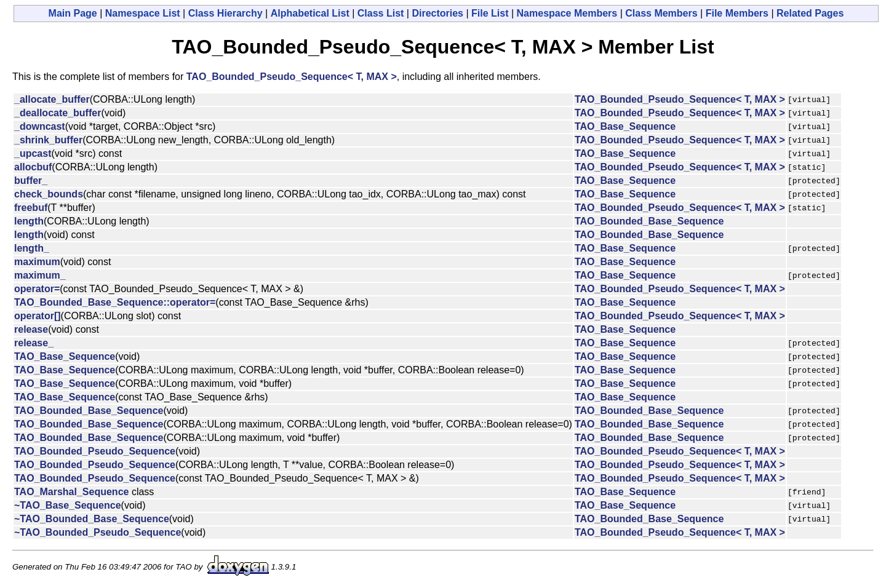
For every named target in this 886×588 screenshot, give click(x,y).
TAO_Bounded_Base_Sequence (649, 221)
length (29, 221)
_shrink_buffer (48, 140)
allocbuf (33, 167)
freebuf (31, 208)
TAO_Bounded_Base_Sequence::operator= (115, 302)
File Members (737, 13)
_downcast (40, 126)
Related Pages (810, 13)
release (31, 329)
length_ (32, 248)
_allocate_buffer (52, 99)
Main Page (73, 13)
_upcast (33, 153)
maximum (37, 262)
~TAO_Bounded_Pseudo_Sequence (98, 532)
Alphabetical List (310, 13)
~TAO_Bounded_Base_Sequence (92, 519)
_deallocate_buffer (58, 113)
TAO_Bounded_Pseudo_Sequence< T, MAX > (292, 77)
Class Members (661, 13)
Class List (381, 13)
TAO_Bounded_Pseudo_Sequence (95, 451)
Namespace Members (567, 13)
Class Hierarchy (225, 13)
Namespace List (143, 13)
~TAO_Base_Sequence (68, 505)
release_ (34, 343)
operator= (37, 289)
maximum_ (40, 275)
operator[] (38, 316)
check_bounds (49, 194)
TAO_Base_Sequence (625, 126)
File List (490, 13)
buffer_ (31, 181)
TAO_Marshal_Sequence (71, 492)
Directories (437, 13)
